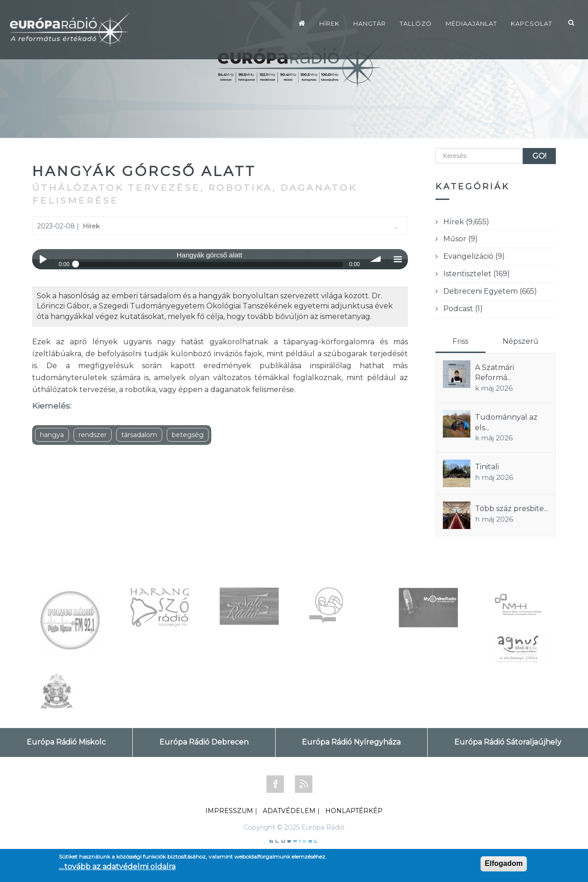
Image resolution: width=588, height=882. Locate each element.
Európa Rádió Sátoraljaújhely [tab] (508, 742)
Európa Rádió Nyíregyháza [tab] (351, 742)
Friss (460, 341)
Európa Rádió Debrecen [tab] (204, 742)
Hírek (329, 23)
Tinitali (487, 467)
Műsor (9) (461, 239)
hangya (52, 435)
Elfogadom (504, 863)
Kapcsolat (531, 23)
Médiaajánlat (471, 23)
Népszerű (520, 341)
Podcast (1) (463, 309)
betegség (188, 435)
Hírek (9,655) (466, 222)
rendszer (93, 435)
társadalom (139, 435)
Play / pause (42, 259)
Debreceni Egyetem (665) (490, 291)
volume (376, 259)
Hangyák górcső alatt (144, 171)
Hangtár (370, 23)
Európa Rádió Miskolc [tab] (66, 742)
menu (398, 259)
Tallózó (416, 23)
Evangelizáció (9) (474, 256)
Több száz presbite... (512, 509)
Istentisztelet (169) (477, 274)
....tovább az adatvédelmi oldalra (117, 867)
